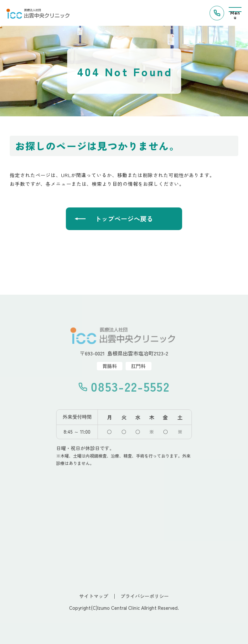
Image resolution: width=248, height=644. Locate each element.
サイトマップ (94, 596)
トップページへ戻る (124, 219)
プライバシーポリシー (145, 596)
